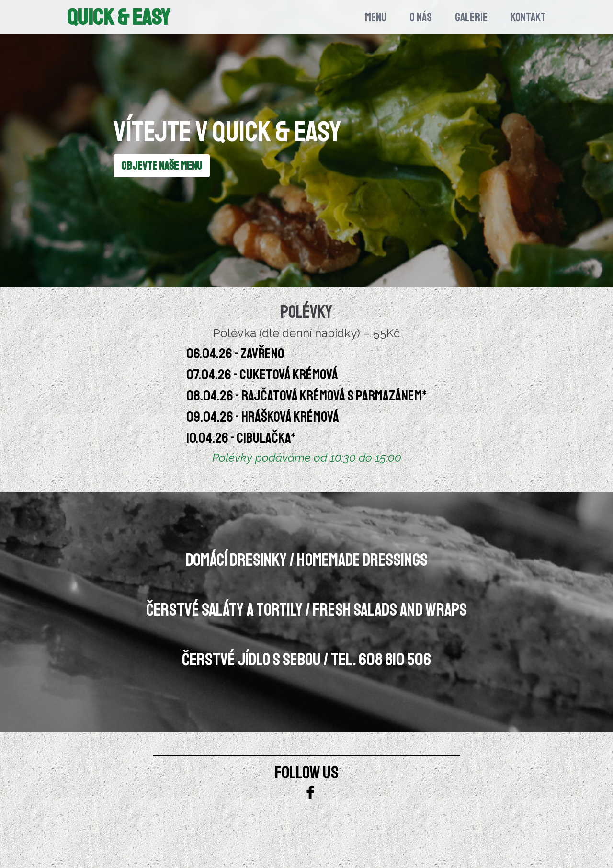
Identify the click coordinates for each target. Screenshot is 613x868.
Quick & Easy (119, 17)
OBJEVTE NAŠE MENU (162, 166)
